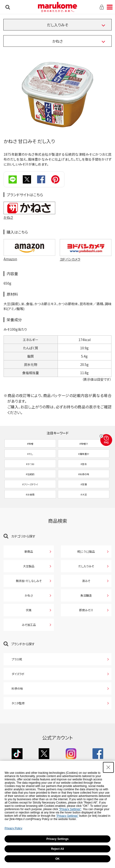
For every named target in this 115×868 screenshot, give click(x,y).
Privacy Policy (13, 828)
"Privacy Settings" (70, 809)
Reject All (57, 849)
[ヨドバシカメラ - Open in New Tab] (86, 259)
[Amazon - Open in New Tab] (29, 259)
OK (58, 859)
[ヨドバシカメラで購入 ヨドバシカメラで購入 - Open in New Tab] (86, 247)
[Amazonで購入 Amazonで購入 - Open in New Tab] (29, 247)
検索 (8, 7)
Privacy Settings (57, 839)
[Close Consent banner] (108, 767)
